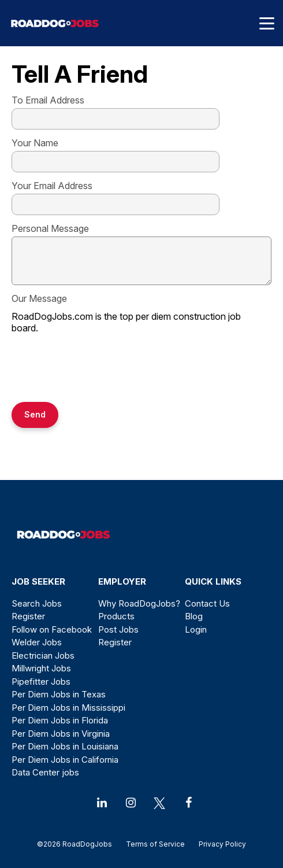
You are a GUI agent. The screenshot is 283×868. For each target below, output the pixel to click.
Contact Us (207, 603)
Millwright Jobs (41, 668)
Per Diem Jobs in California (65, 760)
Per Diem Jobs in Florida (60, 720)
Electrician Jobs (43, 655)
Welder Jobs (37, 642)
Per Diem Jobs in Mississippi (68, 708)
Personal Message (50, 228)
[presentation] (99, 369)
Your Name (35, 143)
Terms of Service (155, 844)
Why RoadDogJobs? (139, 603)
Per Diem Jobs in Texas (59, 694)
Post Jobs (118, 629)
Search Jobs (37, 603)
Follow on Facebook (52, 629)
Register (28, 616)
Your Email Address (52, 186)
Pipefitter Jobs (41, 682)
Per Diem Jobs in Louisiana (65, 746)
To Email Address (48, 100)
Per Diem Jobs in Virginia (61, 734)
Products (116, 616)
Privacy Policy (219, 844)
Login (196, 629)
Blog (194, 616)
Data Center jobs (45, 772)
